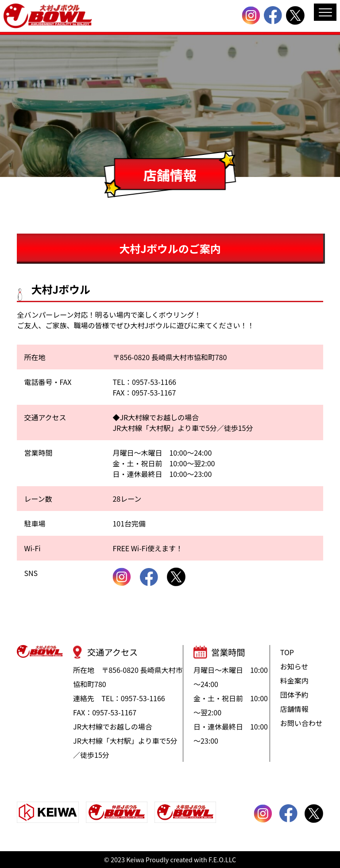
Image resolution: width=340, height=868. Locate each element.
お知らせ (294, 666)
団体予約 (294, 695)
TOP (287, 652)
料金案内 (294, 680)
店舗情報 (294, 709)
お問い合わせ (301, 723)
